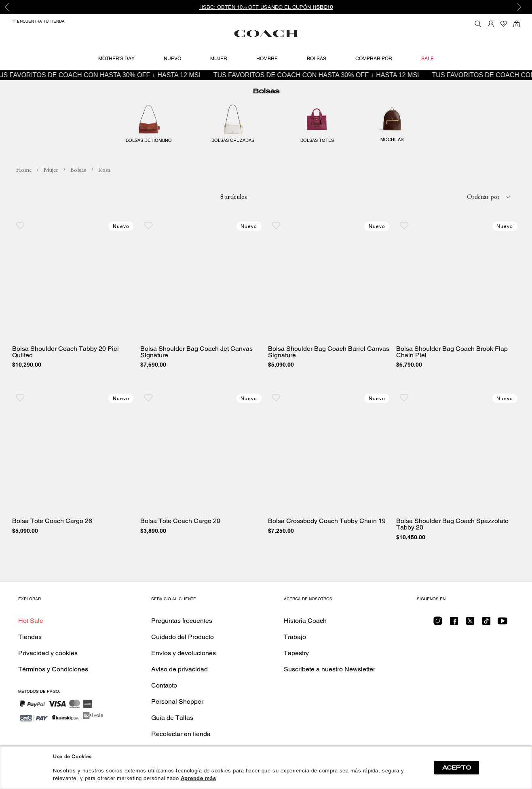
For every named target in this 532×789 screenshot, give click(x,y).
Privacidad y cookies (48, 653)
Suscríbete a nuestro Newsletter (329, 669)
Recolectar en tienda (181, 734)
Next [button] (520, 7)
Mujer (219, 59)
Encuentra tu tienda (38, 21)
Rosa (104, 170)
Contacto (164, 685)
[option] (266, 7)
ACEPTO (457, 768)
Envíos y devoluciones (184, 653)
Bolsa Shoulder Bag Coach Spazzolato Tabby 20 (452, 524)
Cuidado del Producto (183, 637)
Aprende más (198, 778)
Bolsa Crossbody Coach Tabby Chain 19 (327, 521)
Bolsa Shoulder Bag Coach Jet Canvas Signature (196, 352)
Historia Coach (305, 621)
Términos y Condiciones (53, 669)
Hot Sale (31, 621)
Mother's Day (116, 59)
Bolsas (317, 59)
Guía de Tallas (172, 718)
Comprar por (374, 59)
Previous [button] (12, 7)
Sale (427, 59)
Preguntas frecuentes (182, 621)
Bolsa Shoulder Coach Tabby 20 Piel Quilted (65, 352)
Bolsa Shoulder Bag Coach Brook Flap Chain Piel (452, 352)
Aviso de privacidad (179, 669)
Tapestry (296, 653)
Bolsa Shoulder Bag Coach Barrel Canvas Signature (329, 352)
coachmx (24, 171)
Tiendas (30, 637)
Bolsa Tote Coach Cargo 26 (52, 521)
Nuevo (172, 59)
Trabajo (295, 637)
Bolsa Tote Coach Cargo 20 (180, 521)
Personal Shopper (177, 701)
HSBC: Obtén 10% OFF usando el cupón (266, 7)
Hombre (267, 59)
